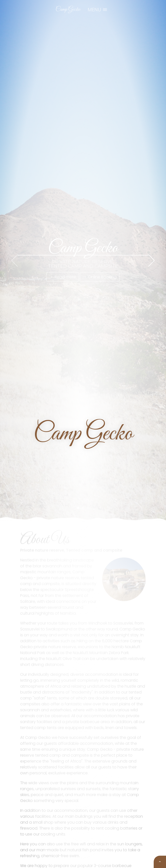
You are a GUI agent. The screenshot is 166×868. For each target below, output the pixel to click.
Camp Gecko (68, 9)
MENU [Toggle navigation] (98, 10)
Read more (63, 277)
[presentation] (15, 260)
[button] (78, 506)
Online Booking (100, 277)
